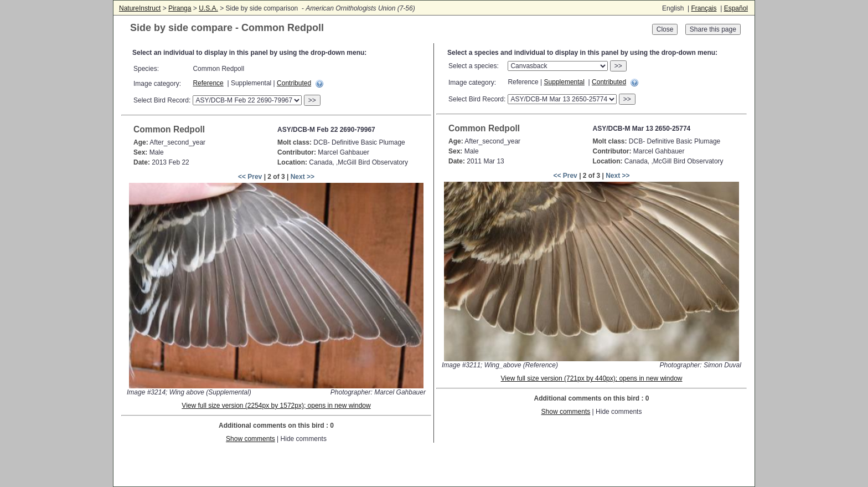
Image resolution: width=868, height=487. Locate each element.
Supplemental (564, 82)
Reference (208, 83)
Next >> (303, 177)
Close (665, 29)
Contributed (294, 83)
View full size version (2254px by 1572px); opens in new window (276, 406)
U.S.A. (208, 8)
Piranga (180, 8)
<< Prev (250, 177)
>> (312, 100)
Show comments (250, 439)
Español (736, 8)
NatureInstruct (140, 8)
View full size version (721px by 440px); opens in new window (592, 378)
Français (704, 8)
